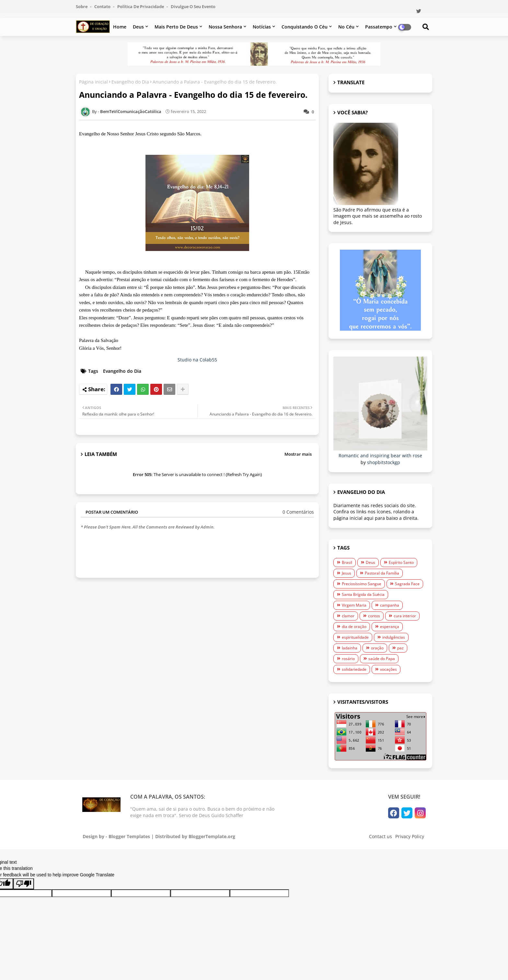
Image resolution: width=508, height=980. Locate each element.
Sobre (82, 6)
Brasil (347, 562)
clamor (348, 616)
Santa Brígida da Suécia (363, 594)
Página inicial (93, 82)
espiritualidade (355, 637)
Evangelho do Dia (130, 82)
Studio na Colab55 (197, 360)
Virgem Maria (354, 605)
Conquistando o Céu (305, 27)
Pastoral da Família (382, 573)
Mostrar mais (298, 454)
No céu (346, 27)
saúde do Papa (382, 659)
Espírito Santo (401, 562)
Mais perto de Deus (176, 27)
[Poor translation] (24, 884)
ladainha (350, 648)
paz (400, 648)
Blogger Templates (129, 836)
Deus (138, 27)
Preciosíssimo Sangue (362, 584)
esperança (390, 627)
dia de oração (354, 627)
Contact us (381, 836)
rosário (348, 659)
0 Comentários (298, 512)
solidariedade (354, 669)
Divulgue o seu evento (193, 6)
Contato (103, 6)
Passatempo (379, 27)
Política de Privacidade (141, 6)
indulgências (394, 637)
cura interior (405, 616)
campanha (390, 605)
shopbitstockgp (384, 462)
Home (120, 27)
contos (374, 616)
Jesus (346, 573)
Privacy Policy (410, 836)
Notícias (262, 27)
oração (377, 648)
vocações (388, 669)
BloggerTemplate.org (212, 836)
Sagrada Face (407, 584)
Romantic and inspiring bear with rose (380, 456)
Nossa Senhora (225, 27)
